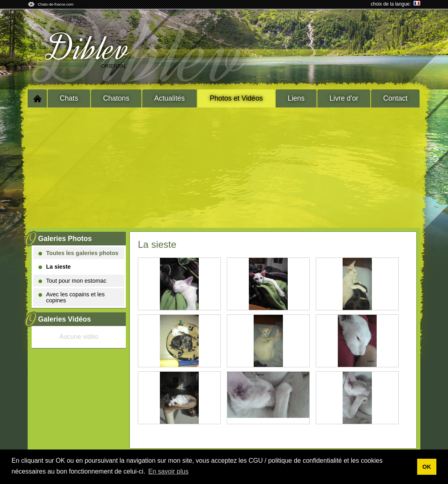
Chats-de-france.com (56, 4)
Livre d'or (344, 98)
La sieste (55, 267)
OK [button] (427, 467)
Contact (395, 98)
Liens (296, 98)
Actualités (170, 98)
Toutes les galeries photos (78, 253)
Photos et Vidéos (236, 98)
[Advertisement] (224, 168)
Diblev (89, 48)
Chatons (116, 98)
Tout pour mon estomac (72, 281)
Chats (69, 98)
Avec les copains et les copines (72, 297)
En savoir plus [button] (169, 471)
